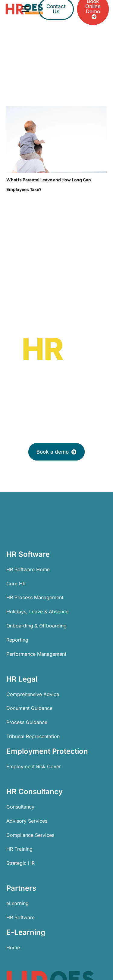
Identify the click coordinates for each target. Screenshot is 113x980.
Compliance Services (30, 835)
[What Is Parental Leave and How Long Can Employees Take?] (56, 140)
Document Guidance (29, 708)
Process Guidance (27, 722)
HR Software (20, 917)
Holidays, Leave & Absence (37, 612)
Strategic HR (20, 863)
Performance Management (36, 654)
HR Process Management (35, 597)
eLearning (17, 903)
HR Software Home (28, 569)
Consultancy (20, 807)
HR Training (19, 849)
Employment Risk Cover (34, 766)
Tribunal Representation (33, 736)
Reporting (17, 640)
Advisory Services (27, 821)
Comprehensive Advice (33, 694)
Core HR (16, 584)
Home (13, 948)
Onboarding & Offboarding (36, 626)
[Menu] (25, 9)
